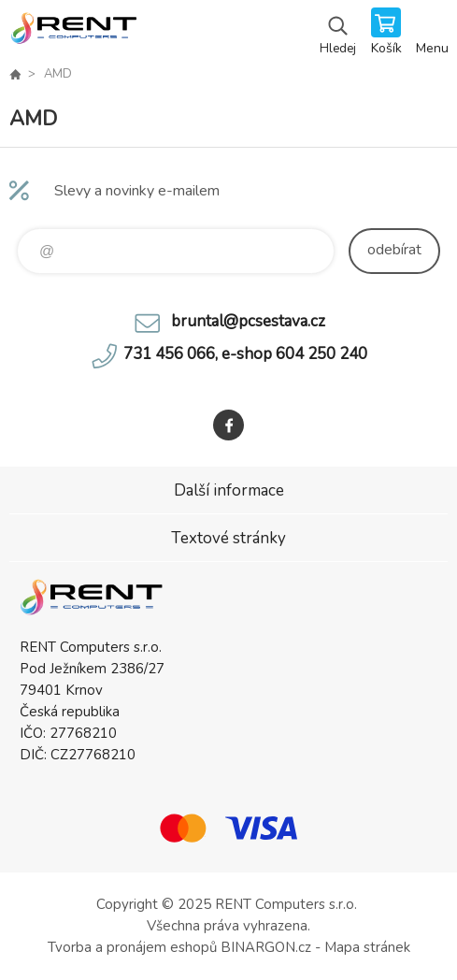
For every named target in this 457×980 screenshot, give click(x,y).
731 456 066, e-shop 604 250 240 (245, 354)
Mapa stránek (367, 947)
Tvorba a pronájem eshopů (132, 947)
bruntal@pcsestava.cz (248, 321)
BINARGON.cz (266, 947)
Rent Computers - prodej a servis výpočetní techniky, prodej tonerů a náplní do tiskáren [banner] (73, 33)
